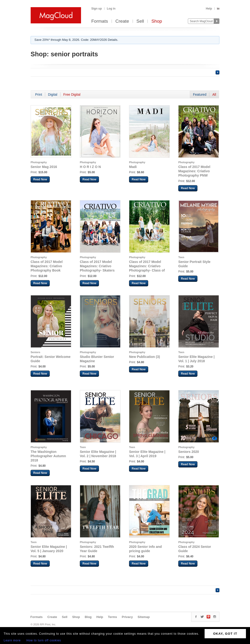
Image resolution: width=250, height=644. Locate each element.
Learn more (12, 640)
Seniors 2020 (189, 452)
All (214, 94)
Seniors (35, 352)
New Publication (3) (144, 357)
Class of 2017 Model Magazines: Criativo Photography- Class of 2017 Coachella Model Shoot (147, 270)
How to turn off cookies (44, 640)
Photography (39, 162)
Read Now (40, 179)
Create (122, 21)
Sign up (97, 9)
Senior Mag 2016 (44, 167)
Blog (88, 617)
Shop (157, 21)
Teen (181, 257)
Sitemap (144, 617)
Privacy (127, 617)
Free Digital (72, 94)
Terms (112, 617)
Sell (140, 21)
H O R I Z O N (90, 167)
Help (209, 9)
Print (39, 94)
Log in (111, 9)
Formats (100, 21)
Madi (133, 167)
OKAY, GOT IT (225, 634)
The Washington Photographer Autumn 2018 (48, 456)
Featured (200, 94)
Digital (53, 94)
